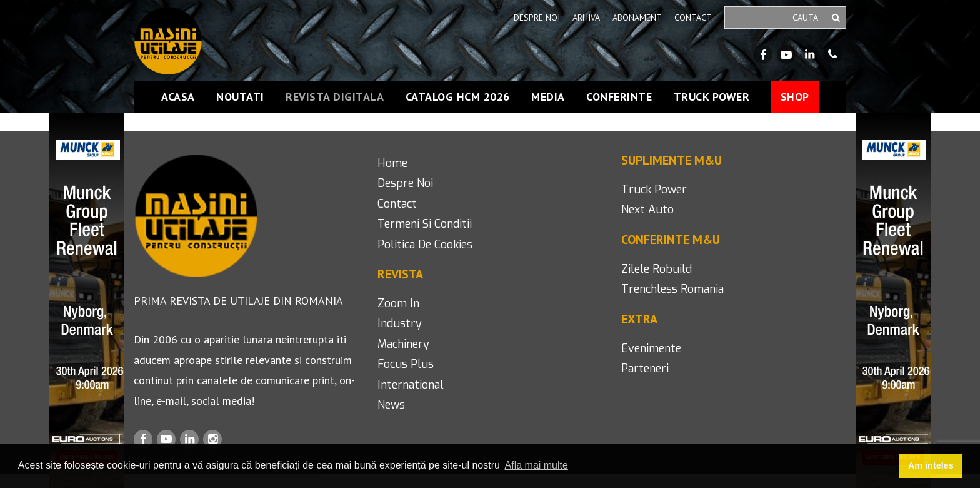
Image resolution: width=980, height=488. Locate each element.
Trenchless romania (672, 289)
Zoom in (398, 303)
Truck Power (712, 97)
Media (548, 97)
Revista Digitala (335, 97)
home (392, 163)
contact (397, 204)
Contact (693, 18)
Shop (795, 97)
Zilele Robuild (657, 269)
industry (400, 323)
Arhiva (586, 18)
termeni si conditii (425, 224)
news (391, 405)
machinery (403, 344)
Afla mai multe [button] (537, 465)
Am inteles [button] (931, 465)
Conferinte (619, 97)
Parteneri (645, 369)
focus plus (406, 364)
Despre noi (537, 18)
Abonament (637, 18)
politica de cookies (425, 245)
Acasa (178, 97)
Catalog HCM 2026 (458, 97)
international (411, 385)
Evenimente (651, 348)
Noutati (240, 97)
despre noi (405, 183)
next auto (647, 210)
